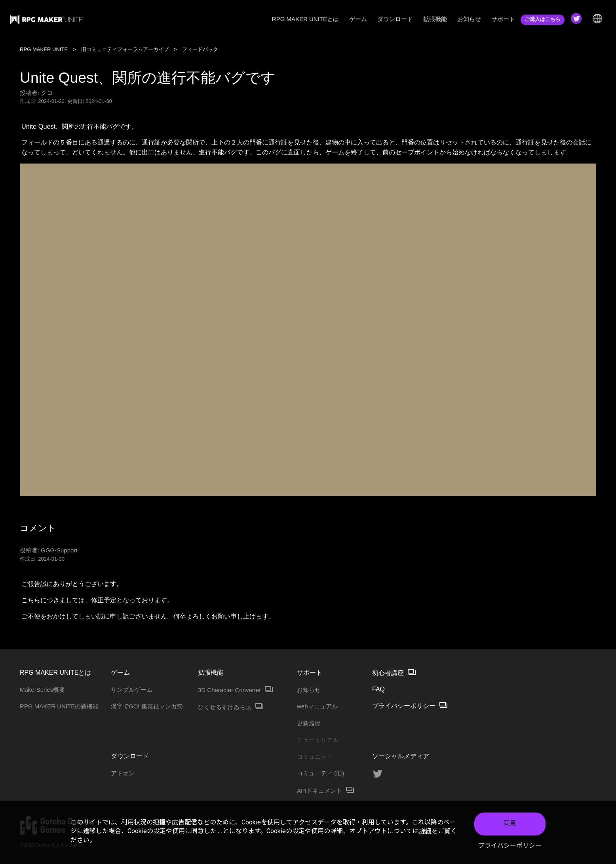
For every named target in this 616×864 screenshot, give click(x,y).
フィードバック (200, 49)
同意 (510, 824)
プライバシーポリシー (510, 846)
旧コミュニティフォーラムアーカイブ (125, 49)
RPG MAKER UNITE (44, 49)
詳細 (425, 832)
